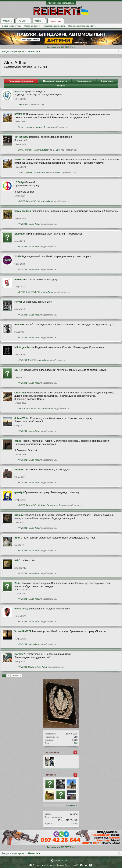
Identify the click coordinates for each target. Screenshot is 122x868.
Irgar (17, 538)
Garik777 (20, 654)
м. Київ (74, 823)
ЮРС (17, 560)
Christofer (20, 393)
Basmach (20, 234)
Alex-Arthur (23, 104)
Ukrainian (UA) (61, 861)
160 (76, 743)
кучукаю (29, 127)
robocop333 (21, 470)
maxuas (19, 279)
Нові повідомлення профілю (82, 26)
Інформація (107, 81)
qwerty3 (19, 492)
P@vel (18, 302)
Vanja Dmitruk (23, 211)
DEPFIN (19, 370)
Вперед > (16, 675)
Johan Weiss (22, 418)
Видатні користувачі (12, 26)
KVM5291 (20, 114)
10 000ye (20, 182)
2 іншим (57, 150)
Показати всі (72, 805)
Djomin (19, 515)
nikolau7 (19, 91)
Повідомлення (84, 81)
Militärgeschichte (24, 347)
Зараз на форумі (32, 26)
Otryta (21, 127)
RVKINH (19, 324)
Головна (81, 865)
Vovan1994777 (23, 631)
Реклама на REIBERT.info (61, 47)
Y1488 (18, 256)
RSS (91, 865)
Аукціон (61, 86)
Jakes (18, 441)
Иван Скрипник (48, 505)
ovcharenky (21, 609)
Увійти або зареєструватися (61, 3)
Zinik (17, 583)
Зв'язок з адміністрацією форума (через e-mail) (55, 865)
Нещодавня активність (54, 26)
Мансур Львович (44, 127)
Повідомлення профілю (21, 81)
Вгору (86, 865)
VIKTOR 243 (21, 137)
